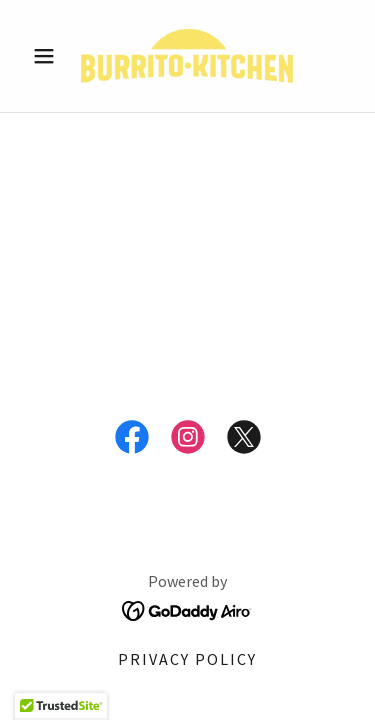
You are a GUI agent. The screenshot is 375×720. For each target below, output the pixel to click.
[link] (187, 56)
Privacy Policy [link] (187, 659)
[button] (48, 56)
